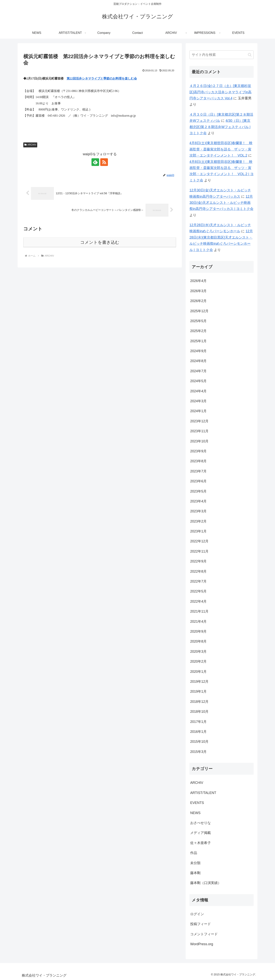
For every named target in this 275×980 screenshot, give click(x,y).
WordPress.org (202, 944)
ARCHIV (30, 145)
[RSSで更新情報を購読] (104, 162)
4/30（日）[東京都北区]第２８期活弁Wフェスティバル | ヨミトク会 (220, 127)
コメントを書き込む (100, 242)
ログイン (197, 914)
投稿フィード (201, 924)
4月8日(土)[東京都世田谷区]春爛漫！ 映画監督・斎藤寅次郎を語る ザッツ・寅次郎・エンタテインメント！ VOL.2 (221, 149)
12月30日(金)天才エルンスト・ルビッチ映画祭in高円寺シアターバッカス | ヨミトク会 (221, 203)
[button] (250, 55)
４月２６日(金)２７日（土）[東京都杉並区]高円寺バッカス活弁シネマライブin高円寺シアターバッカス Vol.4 (220, 92)
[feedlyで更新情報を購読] (95, 162)
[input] (222, 55)
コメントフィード (204, 934)
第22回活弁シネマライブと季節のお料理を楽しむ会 (102, 78)
